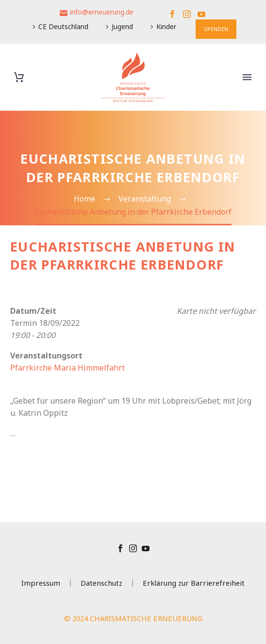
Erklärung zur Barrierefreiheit (194, 583)
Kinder (166, 26)
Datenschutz (101, 583)
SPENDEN (216, 29)
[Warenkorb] (19, 77)
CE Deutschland (63, 26)
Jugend (122, 26)
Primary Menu (247, 77)
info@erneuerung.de (102, 12)
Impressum (41, 583)
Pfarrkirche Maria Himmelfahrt (67, 368)
